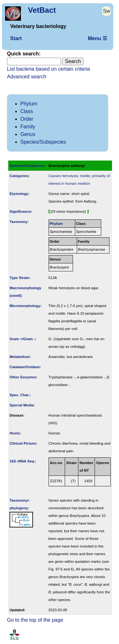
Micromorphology (25, 306)
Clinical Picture (23, 443)
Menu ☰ (97, 38)
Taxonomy (19, 222)
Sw (107, 11)
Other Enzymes (23, 377)
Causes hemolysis (63, 176)
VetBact (42, 10)
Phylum (29, 104)
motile (85, 176)
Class (27, 111)
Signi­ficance (20, 211)
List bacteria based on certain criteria (48, 69)
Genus (28, 134)
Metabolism (20, 357)
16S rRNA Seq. (22, 461)
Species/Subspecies (43, 142)
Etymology (19, 194)
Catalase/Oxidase (25, 367)
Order (27, 119)
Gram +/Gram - (22, 339)
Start (16, 38)
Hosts (15, 433)
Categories (19, 176)
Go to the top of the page (35, 620)
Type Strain (19, 278)
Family (28, 127)
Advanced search (27, 77)
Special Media (22, 405)
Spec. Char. (20, 395)
